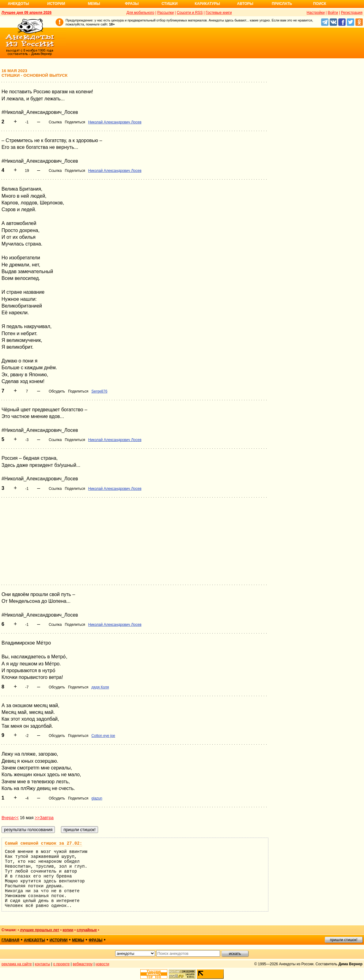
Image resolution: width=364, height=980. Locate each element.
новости (102, 964)
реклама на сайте (17, 964)
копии (68, 930)
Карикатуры (207, 4)
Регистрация (352, 13)
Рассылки (165, 13)
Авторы (245, 4)
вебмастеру (83, 964)
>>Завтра (44, 818)
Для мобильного (140, 13)
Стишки (169, 4)
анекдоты (35, 940)
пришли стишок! (344, 940)
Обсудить (57, 391)
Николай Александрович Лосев (115, 122)
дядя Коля (100, 687)
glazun (97, 798)
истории (59, 940)
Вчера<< (10, 818)
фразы (95, 940)
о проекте (62, 964)
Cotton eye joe (103, 736)
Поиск (320, 4)
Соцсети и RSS (190, 13)
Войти (333, 13)
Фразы (132, 4)
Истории (56, 4)
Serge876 (99, 391)
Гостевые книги (219, 13)
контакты (43, 964)
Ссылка (55, 122)
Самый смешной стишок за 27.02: (44, 843)
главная (10, 940)
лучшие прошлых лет (40, 930)
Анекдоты (18, 4)
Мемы (94, 4)
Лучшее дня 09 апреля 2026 (27, 13)
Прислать (282, 4)
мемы (78, 940)
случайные (87, 930)
